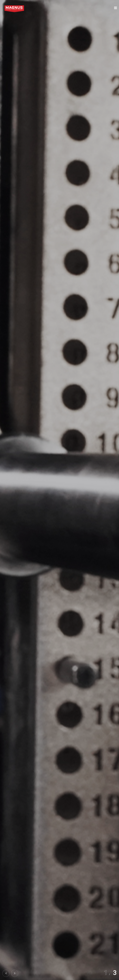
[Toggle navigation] (116, 8)
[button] (15, 973)
